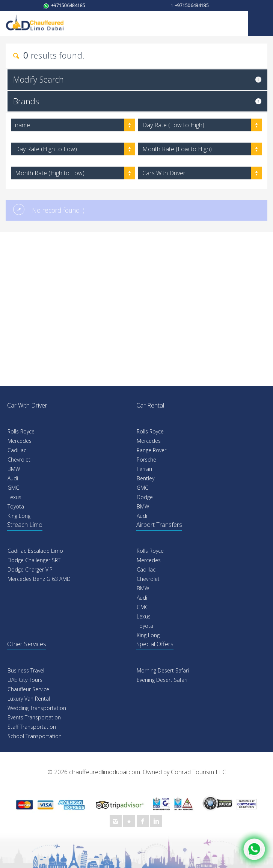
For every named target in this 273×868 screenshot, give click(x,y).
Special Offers (155, 644)
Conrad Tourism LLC (198, 772)
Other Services (27, 644)
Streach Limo (25, 525)
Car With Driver (27, 405)
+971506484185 (64, 5)
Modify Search (38, 79)
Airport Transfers (159, 525)
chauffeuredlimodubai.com (105, 772)
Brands (26, 101)
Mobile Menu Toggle (261, 24)
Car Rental (150, 405)
